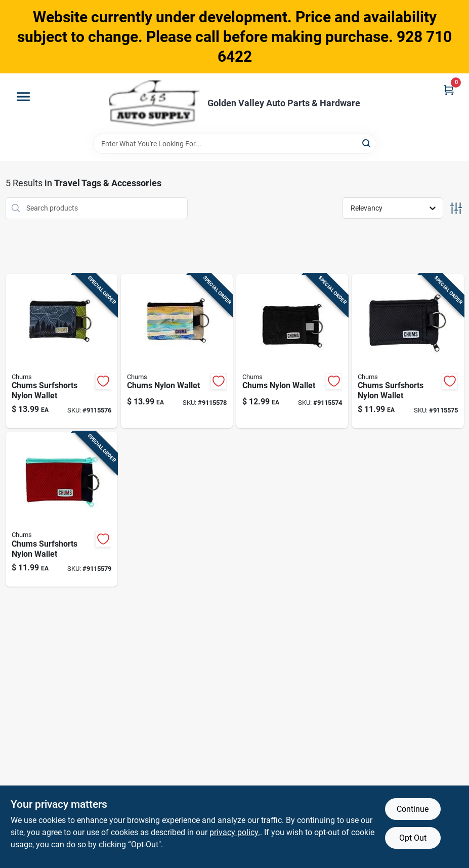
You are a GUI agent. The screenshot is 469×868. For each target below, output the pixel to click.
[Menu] (23, 97)
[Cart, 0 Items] (449, 90)
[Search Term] (235, 144)
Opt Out (413, 838)
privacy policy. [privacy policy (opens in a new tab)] (235, 832)
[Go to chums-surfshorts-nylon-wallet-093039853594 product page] (61, 351)
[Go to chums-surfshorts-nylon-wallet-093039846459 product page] (408, 351)
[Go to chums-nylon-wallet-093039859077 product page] (177, 351)
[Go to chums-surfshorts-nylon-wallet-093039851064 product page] (61, 509)
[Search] (367, 143)
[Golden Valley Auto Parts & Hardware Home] (155, 104)
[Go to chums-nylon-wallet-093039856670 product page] (292, 351)
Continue (413, 809)
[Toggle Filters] (456, 208)
